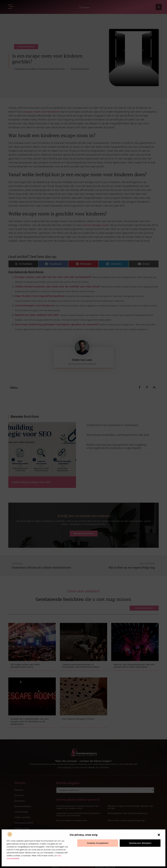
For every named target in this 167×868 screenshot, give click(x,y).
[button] (159, 835)
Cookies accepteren (98, 843)
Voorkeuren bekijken (140, 843)
